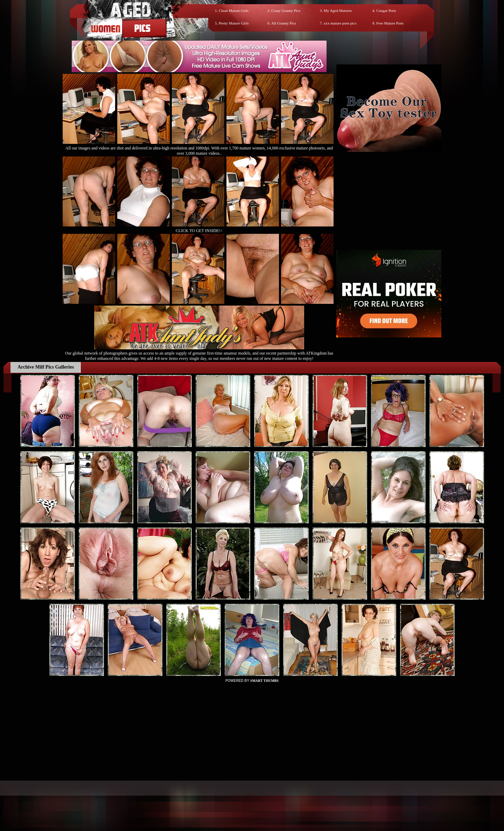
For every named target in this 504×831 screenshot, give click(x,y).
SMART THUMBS (264, 681)
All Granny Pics (284, 23)
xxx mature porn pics (340, 23)
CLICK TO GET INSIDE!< (199, 231)
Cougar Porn (386, 11)
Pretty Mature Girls (234, 23)
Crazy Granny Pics (286, 11)
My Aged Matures (338, 11)
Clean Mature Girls (234, 11)
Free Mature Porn (390, 23)
